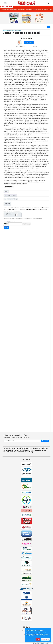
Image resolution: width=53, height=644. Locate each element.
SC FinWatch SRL (42, 643)
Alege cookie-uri (45, 639)
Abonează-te (45, 441)
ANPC (49, 643)
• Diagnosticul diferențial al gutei (34, 10)
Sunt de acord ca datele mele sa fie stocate (13, 215)
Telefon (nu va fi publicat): (11, 199)
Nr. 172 (13, 30)
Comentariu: (8, 204)
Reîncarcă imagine (26, 224)
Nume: (6, 192)
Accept (38, 639)
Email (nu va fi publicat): (10, 195)
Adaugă (7, 228)
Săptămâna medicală (7, 30)
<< (49, 27)
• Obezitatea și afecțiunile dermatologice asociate (13, 10)
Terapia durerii (18, 30)
